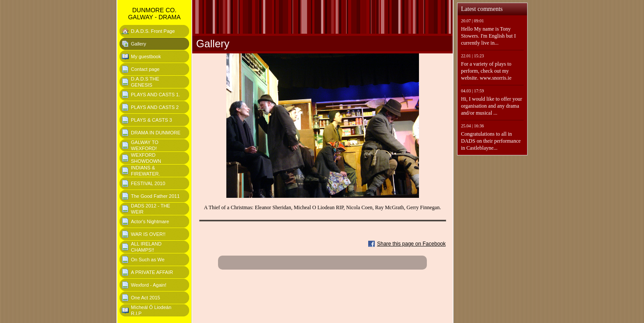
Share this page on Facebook (411, 244)
